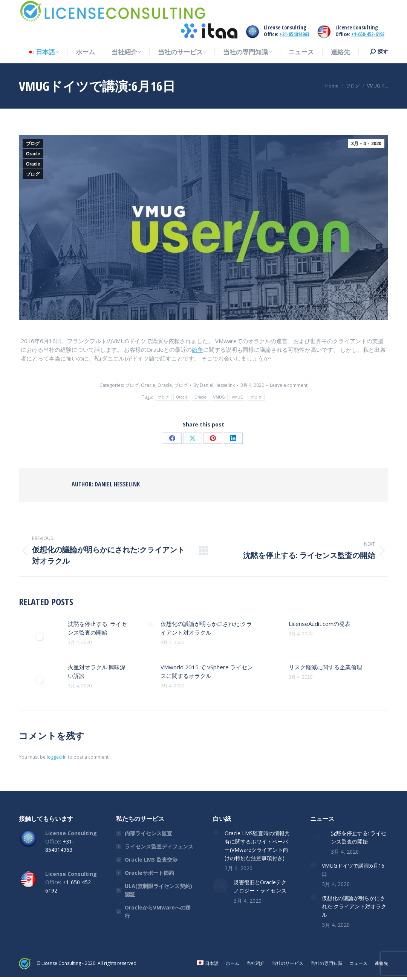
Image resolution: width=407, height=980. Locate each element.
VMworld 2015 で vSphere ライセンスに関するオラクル (207, 671)
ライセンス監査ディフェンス (159, 846)
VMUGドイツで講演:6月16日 (353, 870)
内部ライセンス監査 (148, 833)
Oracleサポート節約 (149, 873)
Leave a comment (289, 385)
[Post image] (40, 636)
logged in (57, 757)
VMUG (219, 397)
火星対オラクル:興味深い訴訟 (97, 671)
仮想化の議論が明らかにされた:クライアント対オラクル (206, 628)
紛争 (197, 350)
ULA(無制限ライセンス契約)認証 (158, 890)
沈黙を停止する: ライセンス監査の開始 (97, 628)
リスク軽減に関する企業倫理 (325, 667)
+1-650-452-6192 (368, 34)
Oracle (33, 154)
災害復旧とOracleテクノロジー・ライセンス (260, 886)
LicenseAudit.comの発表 (320, 624)
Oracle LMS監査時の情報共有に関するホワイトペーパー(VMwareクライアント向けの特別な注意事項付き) (257, 846)
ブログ (33, 144)
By (214, 385)
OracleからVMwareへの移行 (158, 912)
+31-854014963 (294, 34)
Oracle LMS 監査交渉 (151, 860)
